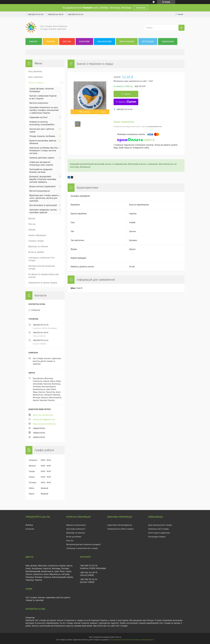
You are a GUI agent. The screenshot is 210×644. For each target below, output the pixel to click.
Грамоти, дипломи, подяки (42, 158)
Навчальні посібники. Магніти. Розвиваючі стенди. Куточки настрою (44, 151)
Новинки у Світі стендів (158, 529)
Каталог (33, 42)
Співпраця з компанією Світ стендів (41, 259)
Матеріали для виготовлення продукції (84, 544)
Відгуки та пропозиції (76, 525)
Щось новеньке (36, 77)
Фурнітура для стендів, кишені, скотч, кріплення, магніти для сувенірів (44, 198)
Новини (32, 230)
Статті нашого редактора (159, 533)
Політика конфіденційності (143, 640)
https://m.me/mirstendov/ (44, 424)
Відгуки (32, 219)
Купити (127, 94)
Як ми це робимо (36, 252)
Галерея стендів (36, 241)
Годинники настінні (38, 117)
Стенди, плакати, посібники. (42, 136)
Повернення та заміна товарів (43, 283)
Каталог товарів (36, 83)
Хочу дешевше (35, 71)
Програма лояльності (76, 529)
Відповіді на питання (38, 247)
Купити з (127, 102)
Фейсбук (29, 525)
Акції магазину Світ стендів (160, 525)
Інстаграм (30, 529)
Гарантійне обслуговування (120, 525)
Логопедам (148, 42)
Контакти (141, 8)
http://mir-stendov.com (43, 415)
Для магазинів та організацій (43, 205)
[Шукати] (181, 28)
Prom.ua (118, 637)
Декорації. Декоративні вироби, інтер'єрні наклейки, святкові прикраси (43, 179)
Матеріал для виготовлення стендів (42, 267)
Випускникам (127, 42)
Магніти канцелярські (40, 191)
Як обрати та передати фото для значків (44, 276)
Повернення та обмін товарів (120, 529)
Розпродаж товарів (157, 537)
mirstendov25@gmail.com (44, 419)
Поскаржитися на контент (121, 640)
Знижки (51, 42)
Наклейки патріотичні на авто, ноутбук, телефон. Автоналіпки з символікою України (44, 110)
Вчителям (84, 42)
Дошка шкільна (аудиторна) (42, 186)
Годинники (168, 42)
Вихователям (104, 42)
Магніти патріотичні (39, 103)
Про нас (67, 42)
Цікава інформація (37, 235)
